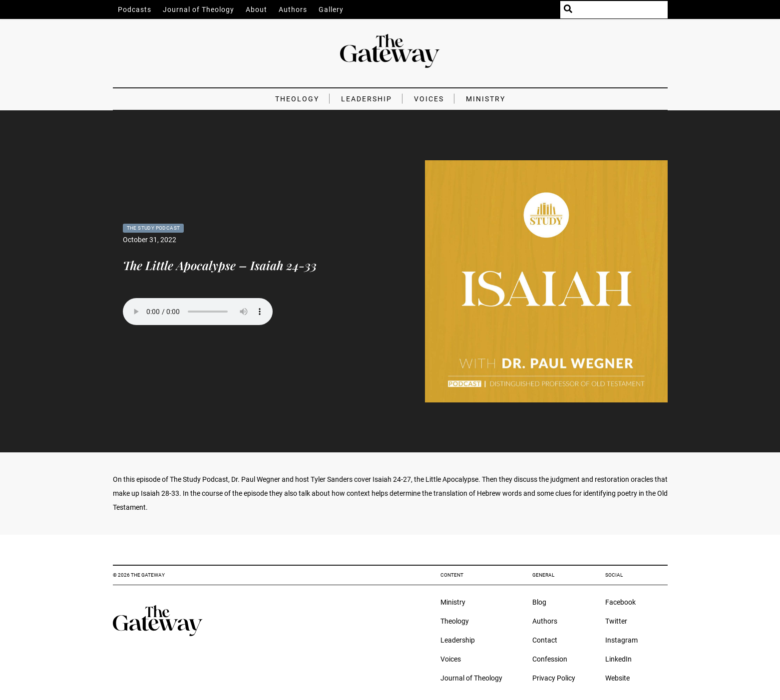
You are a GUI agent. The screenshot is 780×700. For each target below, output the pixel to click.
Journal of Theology (198, 9)
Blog (539, 602)
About (256, 9)
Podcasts (135, 9)
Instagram (621, 640)
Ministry (486, 99)
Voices (429, 99)
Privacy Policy (554, 678)
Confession (550, 659)
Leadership (367, 99)
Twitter (616, 621)
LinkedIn (618, 659)
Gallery (331, 9)
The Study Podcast (154, 228)
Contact (545, 640)
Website (617, 678)
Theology (297, 99)
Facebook (620, 602)
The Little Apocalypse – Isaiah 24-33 (220, 265)
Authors (293, 9)
